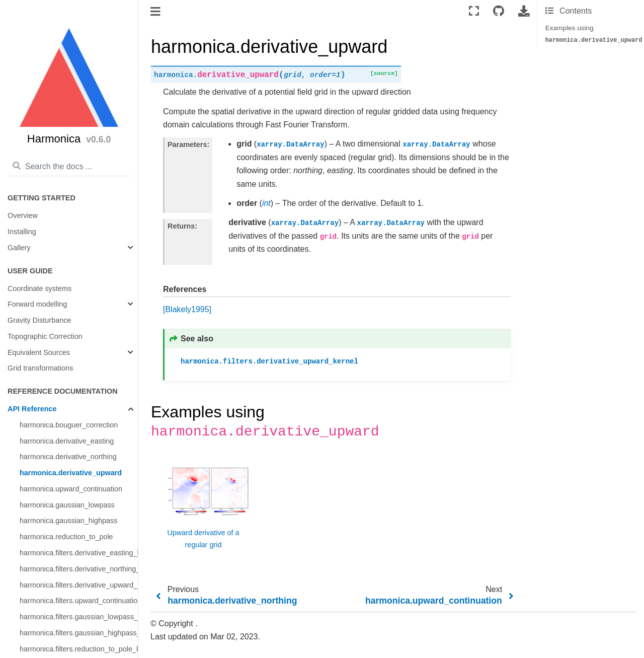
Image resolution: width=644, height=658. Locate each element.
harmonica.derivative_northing (68, 457)
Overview (23, 215)
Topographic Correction (45, 336)
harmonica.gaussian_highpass (68, 521)
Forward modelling (37, 304)
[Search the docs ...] (69, 167)
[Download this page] (524, 11)
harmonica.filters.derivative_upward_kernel (79, 585)
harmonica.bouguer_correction (69, 425)
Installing (22, 232)
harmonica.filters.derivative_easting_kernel (79, 553)
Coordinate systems (39, 288)
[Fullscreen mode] (474, 11)
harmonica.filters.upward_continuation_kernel (79, 601)
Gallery (19, 248)
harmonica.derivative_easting (67, 441)
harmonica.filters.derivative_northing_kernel (79, 569)
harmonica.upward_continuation (71, 489)
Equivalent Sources (39, 352)
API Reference (32, 409)
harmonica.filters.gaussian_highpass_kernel (79, 633)
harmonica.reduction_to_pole (66, 537)
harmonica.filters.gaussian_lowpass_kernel (79, 617)
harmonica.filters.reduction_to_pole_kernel (79, 649)
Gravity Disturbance (39, 320)
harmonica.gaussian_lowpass (67, 505)
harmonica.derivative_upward (71, 473)
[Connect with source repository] (499, 11)
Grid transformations (40, 368)
